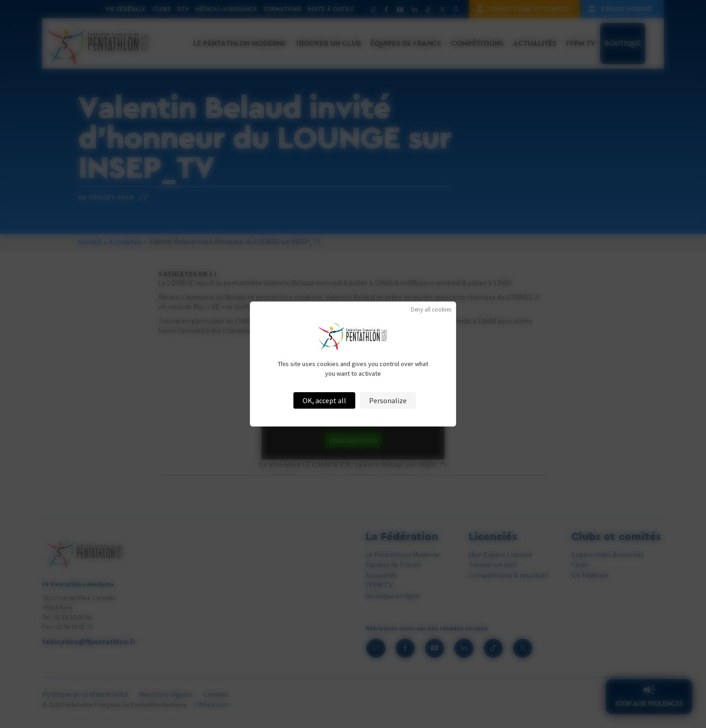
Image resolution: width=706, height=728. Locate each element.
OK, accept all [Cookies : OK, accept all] (324, 400)
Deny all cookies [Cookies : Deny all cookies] (431, 309)
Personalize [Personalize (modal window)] (388, 400)
